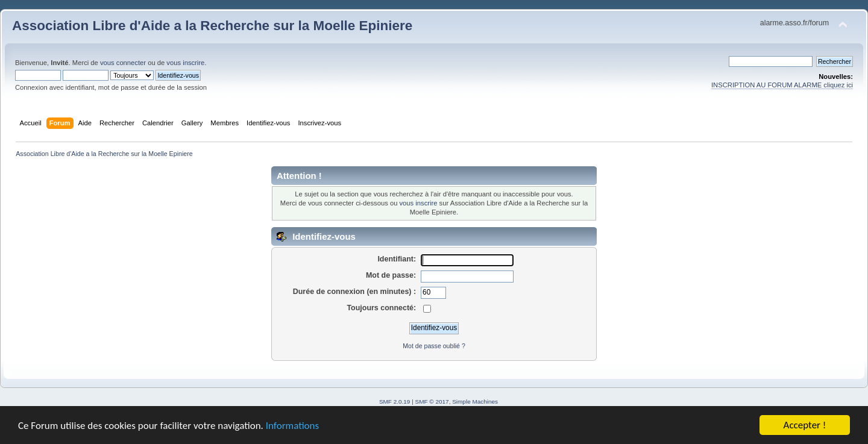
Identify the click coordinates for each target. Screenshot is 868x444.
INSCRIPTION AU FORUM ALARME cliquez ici (782, 85)
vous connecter (123, 63)
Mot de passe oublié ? (434, 346)
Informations (292, 427)
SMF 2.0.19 (395, 402)
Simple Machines (475, 402)
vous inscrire (185, 63)
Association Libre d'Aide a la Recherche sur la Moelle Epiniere (212, 26)
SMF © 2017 (432, 402)
